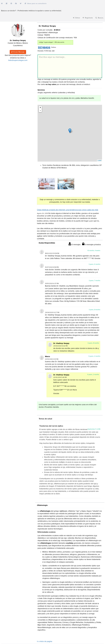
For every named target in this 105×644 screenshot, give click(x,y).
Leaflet (99, 160)
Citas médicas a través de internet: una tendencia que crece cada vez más (68, 210)
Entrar (76, 18)
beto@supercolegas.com (18, 60)
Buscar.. (100, 18)
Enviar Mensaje (18, 52)
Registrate (88, 18)
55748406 (44, 48)
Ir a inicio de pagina (45, 641)
